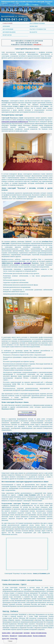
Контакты (7, 35)
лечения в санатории (22, 263)
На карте (33, 32)
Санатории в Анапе (25, 636)
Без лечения (8, 29)
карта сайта (6, 633)
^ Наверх (10, 641)
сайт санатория (17, 633)
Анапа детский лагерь (39, 633)
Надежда (5, 636)
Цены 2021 (14, 639)
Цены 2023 (34, 26)
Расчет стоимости (38, 29)
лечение (27, 633)
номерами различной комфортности (15, 122)
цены (31, 412)
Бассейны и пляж (37, 23)
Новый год (13, 636)
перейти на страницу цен (27, 415)
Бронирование (9, 32)
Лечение (6, 26)
